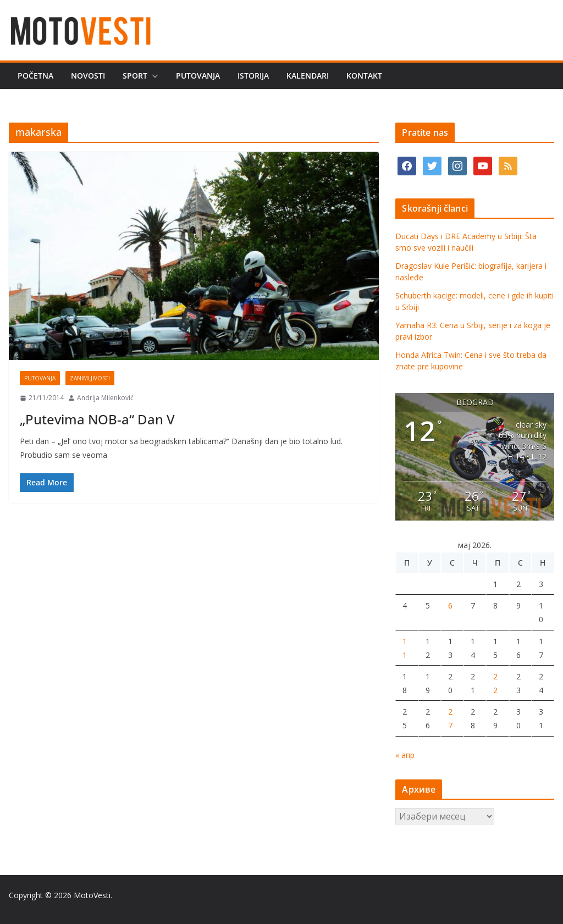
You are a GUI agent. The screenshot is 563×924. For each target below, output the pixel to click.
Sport (135, 76)
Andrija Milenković (105, 398)
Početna (35, 76)
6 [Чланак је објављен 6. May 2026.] (450, 605)
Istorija (253, 76)
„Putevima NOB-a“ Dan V (97, 419)
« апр (405, 755)
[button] (153, 76)
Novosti (88, 76)
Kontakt (364, 76)
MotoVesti (92, 895)
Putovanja (198, 76)
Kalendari (308, 76)
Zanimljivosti (90, 378)
